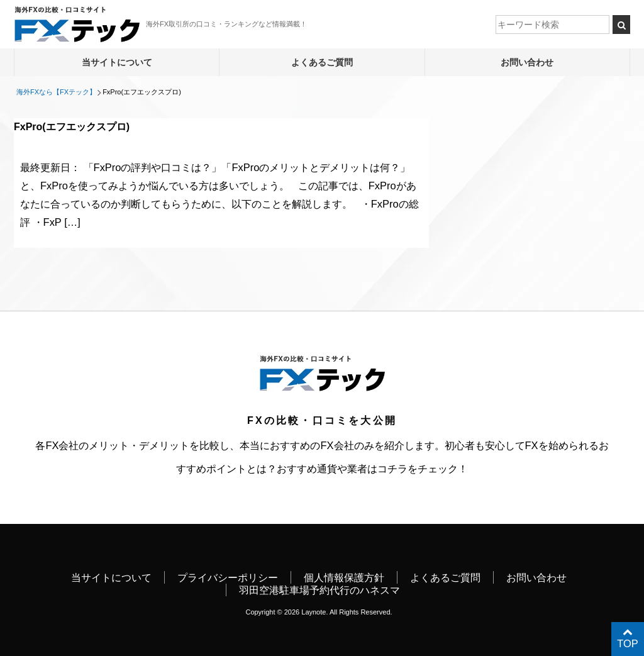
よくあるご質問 (322, 62)
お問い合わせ (527, 62)
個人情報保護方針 (344, 577)
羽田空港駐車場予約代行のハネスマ (319, 590)
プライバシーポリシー (228, 577)
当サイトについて (117, 62)
